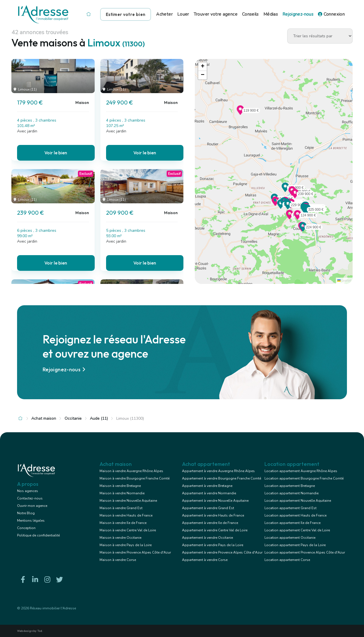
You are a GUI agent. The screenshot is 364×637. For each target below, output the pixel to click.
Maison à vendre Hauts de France (126, 515)
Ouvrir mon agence (32, 506)
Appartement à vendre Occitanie (207, 538)
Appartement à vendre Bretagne (207, 486)
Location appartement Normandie (291, 493)
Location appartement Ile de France (292, 523)
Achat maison (44, 418)
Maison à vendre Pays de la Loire (126, 545)
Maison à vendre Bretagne (120, 486)
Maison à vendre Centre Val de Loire (128, 530)
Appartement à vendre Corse (205, 560)
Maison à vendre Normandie (122, 493)
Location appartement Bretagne (290, 486)
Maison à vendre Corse (118, 560)
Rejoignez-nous (298, 14)
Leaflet (344, 281)
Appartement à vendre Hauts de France (213, 515)
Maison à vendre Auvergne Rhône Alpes (131, 471)
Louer (183, 14)
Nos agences (28, 491)
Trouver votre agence (216, 14)
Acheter (164, 14)
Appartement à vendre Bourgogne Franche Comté (222, 478)
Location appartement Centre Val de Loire (297, 530)
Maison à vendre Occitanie (120, 538)
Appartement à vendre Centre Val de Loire (215, 530)
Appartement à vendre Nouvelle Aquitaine (215, 501)
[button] (285, 190)
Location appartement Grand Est (290, 508)
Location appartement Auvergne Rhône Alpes (301, 471)
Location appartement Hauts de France (295, 515)
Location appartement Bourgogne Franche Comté (304, 478)
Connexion (331, 14)
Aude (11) (99, 418)
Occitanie (73, 418)
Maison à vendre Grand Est (121, 508)
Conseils (250, 14)
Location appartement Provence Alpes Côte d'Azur (305, 552)
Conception (26, 528)
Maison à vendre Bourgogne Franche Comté (135, 478)
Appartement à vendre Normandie (209, 493)
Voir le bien (56, 153)
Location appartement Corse (287, 560)
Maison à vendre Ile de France (123, 523)
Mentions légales (31, 521)
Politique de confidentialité (38, 535)
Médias (271, 14)
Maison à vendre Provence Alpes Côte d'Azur (135, 552)
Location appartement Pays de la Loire (295, 545)
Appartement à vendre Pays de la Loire (213, 545)
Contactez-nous (30, 498)
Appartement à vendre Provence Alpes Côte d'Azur (222, 552)
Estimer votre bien (126, 14)
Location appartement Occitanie (290, 538)
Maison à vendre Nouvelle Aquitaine (128, 501)
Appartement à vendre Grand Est (208, 508)
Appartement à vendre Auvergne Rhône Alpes (218, 471)
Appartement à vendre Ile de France (210, 523)
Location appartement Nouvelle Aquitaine (298, 501)
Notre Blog (26, 513)
